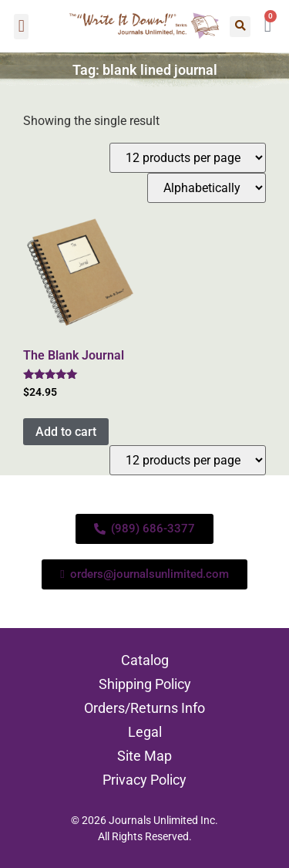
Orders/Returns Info (144, 708)
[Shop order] (207, 188)
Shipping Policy (145, 684)
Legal (145, 732)
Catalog (145, 660)
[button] (21, 27)
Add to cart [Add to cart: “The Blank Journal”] (66, 432)
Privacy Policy (144, 780)
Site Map (144, 756)
